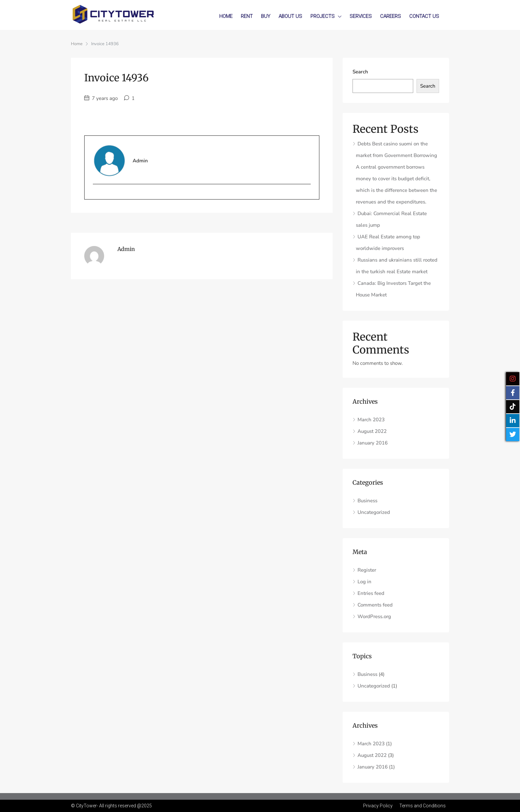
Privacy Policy (378, 806)
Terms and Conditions (422, 806)
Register (367, 570)
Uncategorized (374, 512)
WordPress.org (374, 616)
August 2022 (372, 431)
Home (226, 16)
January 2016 (373, 443)
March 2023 (371, 420)
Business (367, 501)
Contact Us (424, 16)
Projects (323, 16)
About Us (290, 16)
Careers (390, 16)
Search (360, 72)
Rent (247, 16)
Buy (266, 16)
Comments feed (375, 605)
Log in (364, 582)
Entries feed (371, 593)
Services (361, 16)
